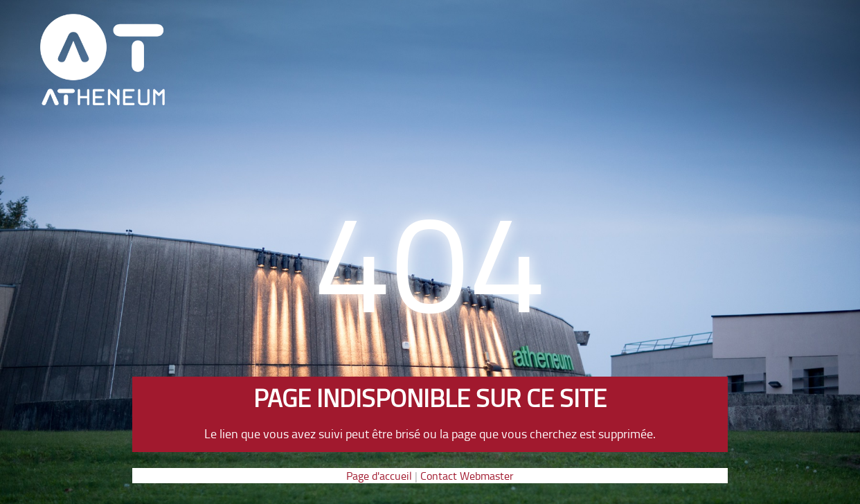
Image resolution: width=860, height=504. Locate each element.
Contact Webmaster (467, 476)
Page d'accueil (379, 476)
